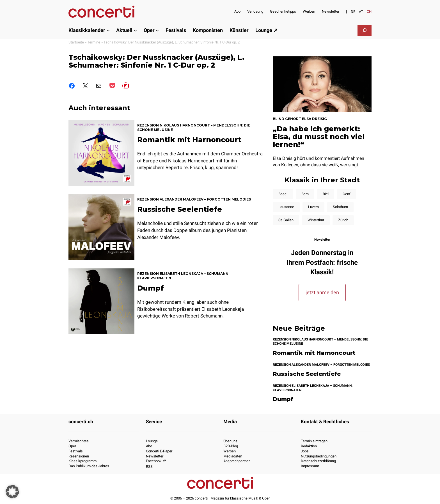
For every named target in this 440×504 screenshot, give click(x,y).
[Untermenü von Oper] (157, 30)
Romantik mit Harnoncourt (189, 140)
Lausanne (286, 207)
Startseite (76, 42)
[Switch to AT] (361, 12)
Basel (283, 194)
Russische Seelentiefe (180, 209)
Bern (305, 194)
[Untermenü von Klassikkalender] (108, 30)
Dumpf (151, 288)
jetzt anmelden (322, 292)
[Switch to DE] (353, 12)
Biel (326, 194)
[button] (12, 492)
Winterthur (316, 220)
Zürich (343, 220)
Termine (94, 42)
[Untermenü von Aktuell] (135, 30)
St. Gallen (286, 220)
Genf (347, 194)
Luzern (313, 207)
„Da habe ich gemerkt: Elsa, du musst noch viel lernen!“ (319, 137)
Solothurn (340, 207)
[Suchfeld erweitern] (365, 30)
